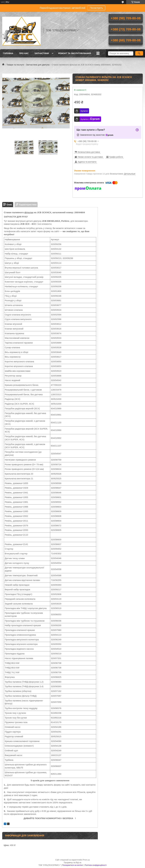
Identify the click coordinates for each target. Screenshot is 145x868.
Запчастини (42, 53)
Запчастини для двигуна (38, 65)
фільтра (29, 212)
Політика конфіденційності (96, 865)
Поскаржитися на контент (73, 865)
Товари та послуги (15, 65)
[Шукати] (139, 53)
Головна (8, 53)
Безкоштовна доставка (89, 152)
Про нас (24, 53)
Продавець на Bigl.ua (72, 863)
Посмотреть (96, 8)
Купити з (90, 119)
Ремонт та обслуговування (74, 53)
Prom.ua (86, 860)
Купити (84, 111)
